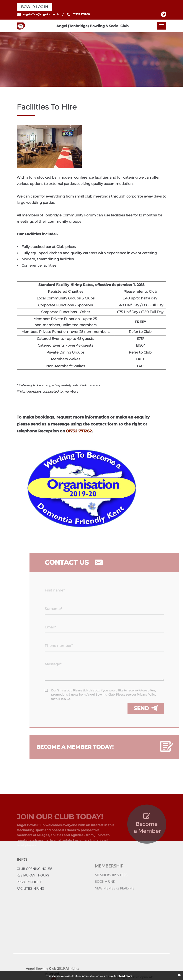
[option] (91, 60)
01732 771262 (79, 431)
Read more (125, 976)
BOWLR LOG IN (34, 7)
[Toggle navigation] (162, 26)
